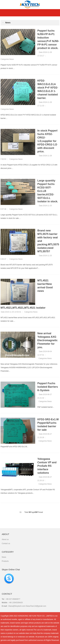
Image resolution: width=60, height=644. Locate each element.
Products (5, 561)
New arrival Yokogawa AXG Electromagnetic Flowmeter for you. (47, 340)
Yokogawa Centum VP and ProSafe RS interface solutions (47, 466)
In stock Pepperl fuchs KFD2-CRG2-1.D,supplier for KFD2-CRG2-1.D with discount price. (47, 141)
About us (5, 539)
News (12, 59)
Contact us (6, 543)
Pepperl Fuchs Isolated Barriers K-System (48, 387)
